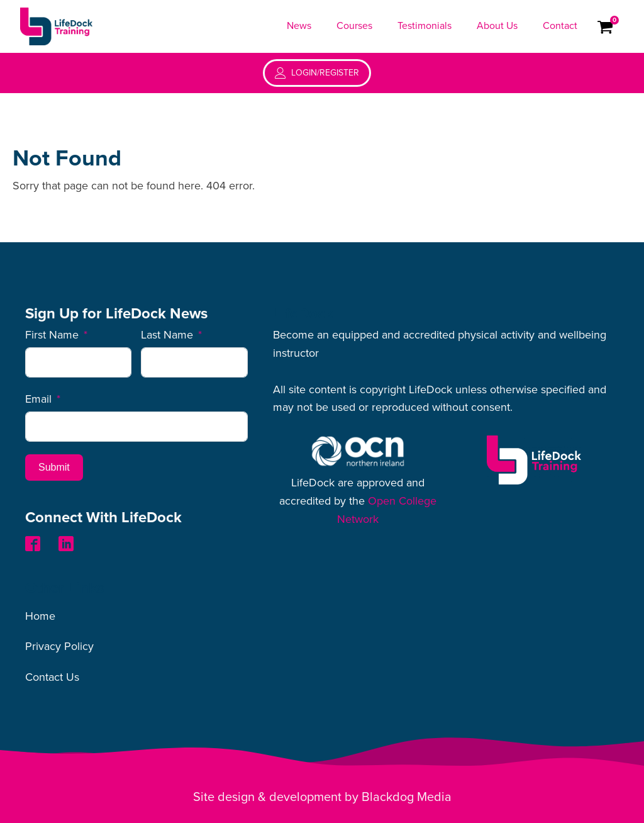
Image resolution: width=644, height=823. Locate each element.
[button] (317, 73)
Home (40, 616)
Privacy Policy (59, 646)
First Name (52, 335)
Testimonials (425, 26)
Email (38, 399)
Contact (560, 26)
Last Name (167, 335)
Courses (354, 26)
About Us (497, 26)
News (299, 26)
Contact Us (52, 677)
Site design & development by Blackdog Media (322, 797)
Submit (54, 467)
